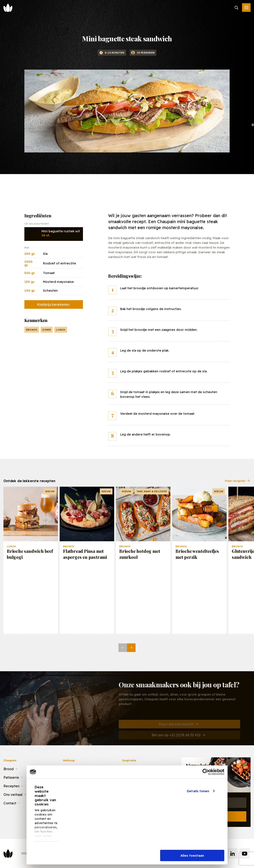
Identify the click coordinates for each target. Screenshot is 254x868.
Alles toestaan (192, 855)
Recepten (11, 786)
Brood (9, 768)
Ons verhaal (13, 794)
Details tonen (198, 791)
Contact (10, 803)
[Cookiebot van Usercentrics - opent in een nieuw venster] (206, 772)
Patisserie (11, 777)
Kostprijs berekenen (53, 304)
